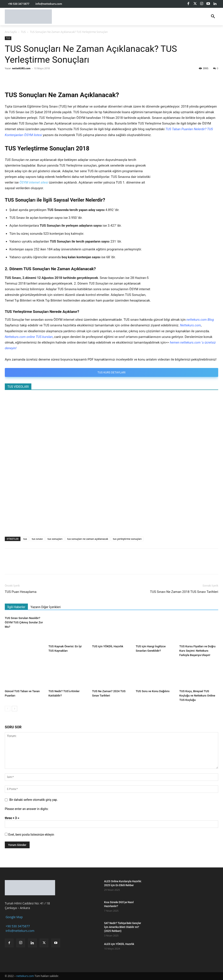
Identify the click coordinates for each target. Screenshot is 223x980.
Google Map (14, 917)
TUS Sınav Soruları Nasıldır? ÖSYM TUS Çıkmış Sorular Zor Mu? (24, 622)
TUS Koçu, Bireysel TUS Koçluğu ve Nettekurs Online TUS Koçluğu (197, 696)
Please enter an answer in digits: (27, 809)
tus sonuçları (55, 539)
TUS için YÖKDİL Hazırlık (108, 646)
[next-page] (14, 709)
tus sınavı (37, 539)
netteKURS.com (21, 68)
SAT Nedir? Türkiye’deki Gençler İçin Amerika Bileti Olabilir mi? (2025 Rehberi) (123, 927)
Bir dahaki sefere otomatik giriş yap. (34, 800)
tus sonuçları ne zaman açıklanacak (88, 539)
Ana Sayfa (11, 32)
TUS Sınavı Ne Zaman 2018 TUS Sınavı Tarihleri (184, 592)
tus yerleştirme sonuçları (127, 539)
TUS (23, 32)
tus (25, 539)
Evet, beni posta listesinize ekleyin (29, 835)
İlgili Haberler (16, 607)
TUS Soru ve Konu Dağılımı (153, 691)
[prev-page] (8, 709)
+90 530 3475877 (17, 926)
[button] (213, 17)
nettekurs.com (25, 976)
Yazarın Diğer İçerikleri (46, 607)
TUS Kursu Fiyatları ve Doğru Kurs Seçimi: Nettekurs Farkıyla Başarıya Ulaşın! (198, 651)
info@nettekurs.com (20, 931)
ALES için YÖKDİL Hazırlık (119, 944)
